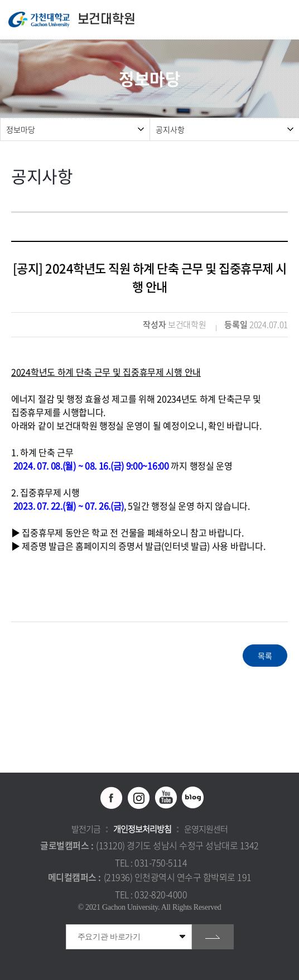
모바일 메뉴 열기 (285, 20)
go (213, 937)
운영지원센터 (206, 829)
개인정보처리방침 (142, 829)
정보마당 (21, 129)
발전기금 (86, 829)
